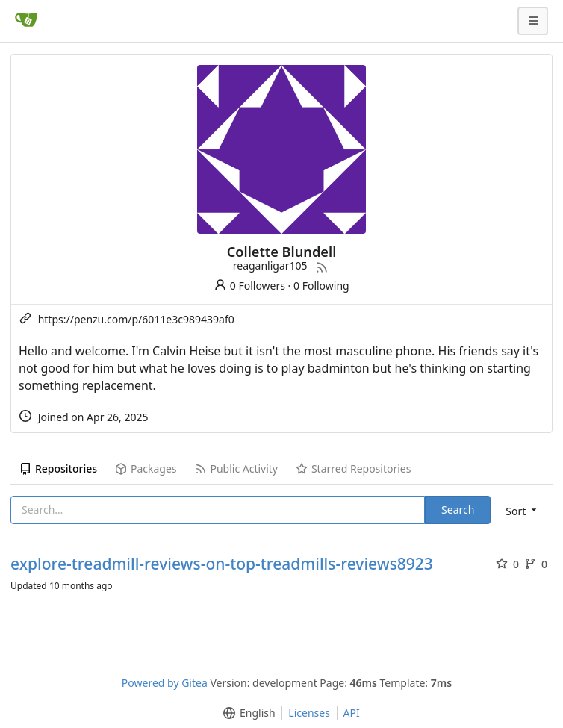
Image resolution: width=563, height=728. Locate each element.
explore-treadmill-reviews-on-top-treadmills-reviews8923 (222, 564)
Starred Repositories (353, 469)
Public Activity (236, 469)
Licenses (309, 713)
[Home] (26, 21)
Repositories (58, 469)
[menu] (522, 510)
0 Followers (249, 286)
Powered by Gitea (165, 683)
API (352, 713)
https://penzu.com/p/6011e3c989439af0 (136, 319)
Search (458, 510)
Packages (146, 469)
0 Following (321, 286)
